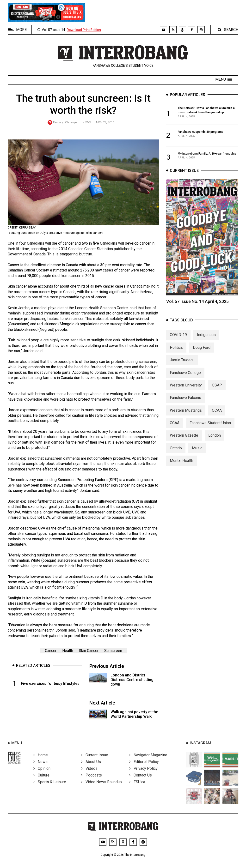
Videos (89, 774)
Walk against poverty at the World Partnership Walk (134, 714)
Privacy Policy (143, 774)
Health (68, 651)
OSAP (217, 389)
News (86, 122)
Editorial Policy (144, 768)
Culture (41, 781)
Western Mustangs (186, 415)
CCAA (175, 427)
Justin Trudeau (182, 364)
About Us (91, 768)
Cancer (51, 651)
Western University (186, 389)
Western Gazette (184, 440)
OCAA (217, 415)
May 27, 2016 (105, 122)
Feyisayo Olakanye (65, 122)
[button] (224, 79)
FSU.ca (137, 788)
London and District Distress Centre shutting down (132, 680)
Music (197, 452)
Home (41, 761)
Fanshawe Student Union (210, 427)
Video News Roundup (101, 788)
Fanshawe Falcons (185, 402)
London (215, 440)
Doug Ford (202, 352)
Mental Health (181, 465)
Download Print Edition (84, 30)
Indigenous (206, 339)
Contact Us (141, 781)
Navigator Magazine (148, 761)
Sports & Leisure (50, 788)
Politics (176, 352)
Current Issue (95, 761)
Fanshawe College (185, 377)
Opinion (42, 774)
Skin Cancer (89, 651)
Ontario (176, 452)
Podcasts (92, 781)
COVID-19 (178, 339)
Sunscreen (113, 651)
